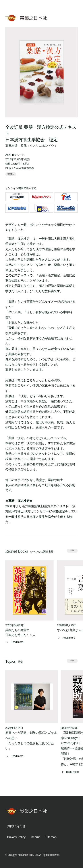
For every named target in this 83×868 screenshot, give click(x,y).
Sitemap (51, 837)
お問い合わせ (16, 826)
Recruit (35, 837)
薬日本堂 (11, 146)
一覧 (72, 550)
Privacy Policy (16, 837)
